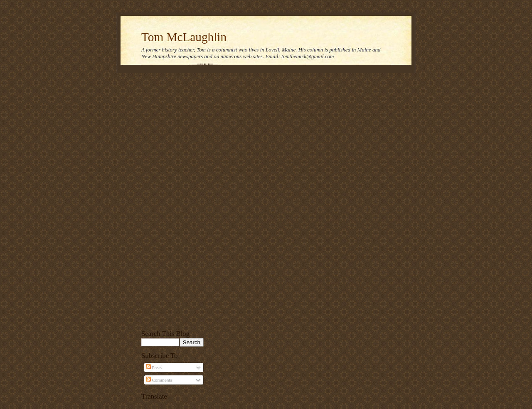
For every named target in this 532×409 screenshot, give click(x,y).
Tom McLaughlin (184, 37)
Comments (159, 380)
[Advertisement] (172, 200)
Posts (154, 367)
